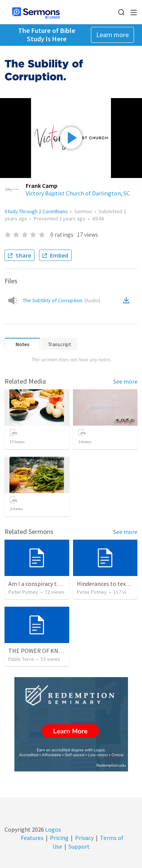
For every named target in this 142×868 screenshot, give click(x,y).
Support (79, 846)
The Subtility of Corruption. (62, 300)
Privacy (84, 838)
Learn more (112, 35)
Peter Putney (23, 592)
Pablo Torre (21, 659)
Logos (52, 829)
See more (125, 381)
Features (32, 838)
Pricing (59, 838)
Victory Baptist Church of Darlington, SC (78, 193)
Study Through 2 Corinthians (36, 211)
